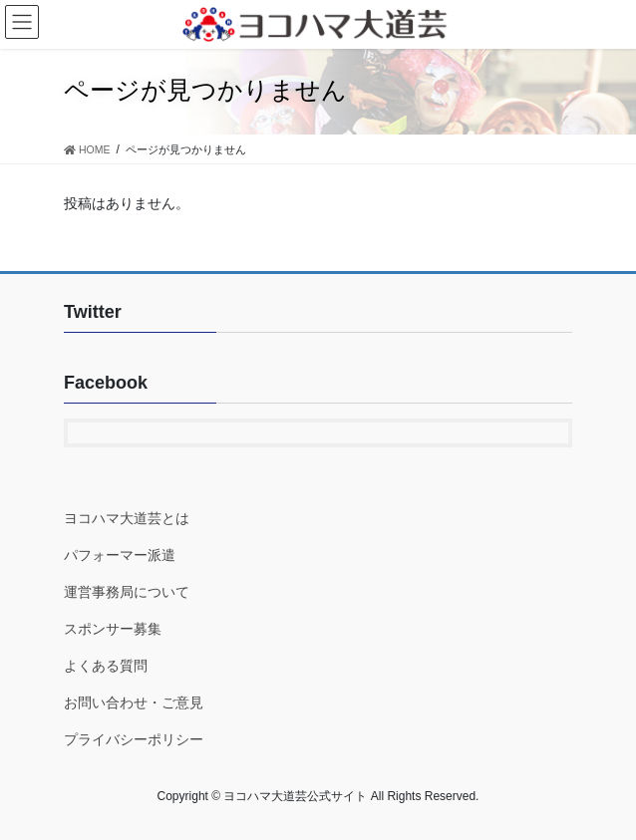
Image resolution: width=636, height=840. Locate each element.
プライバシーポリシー (134, 739)
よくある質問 (106, 666)
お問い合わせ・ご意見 (134, 702)
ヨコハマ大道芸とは (127, 518)
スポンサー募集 (113, 629)
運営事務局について (127, 592)
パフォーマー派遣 (120, 555)
